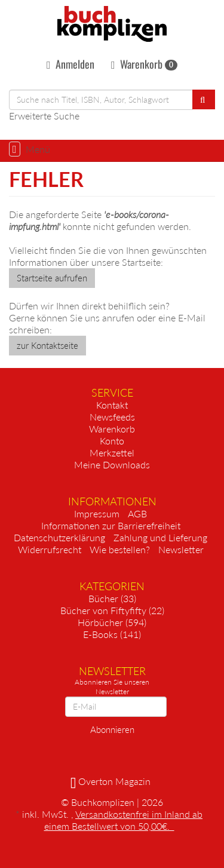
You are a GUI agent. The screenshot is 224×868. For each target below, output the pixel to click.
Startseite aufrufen (52, 278)
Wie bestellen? (120, 549)
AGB (137, 513)
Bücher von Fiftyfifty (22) (112, 610)
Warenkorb (144, 64)
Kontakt (112, 405)
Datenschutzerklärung (59, 537)
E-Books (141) (112, 634)
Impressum (97, 513)
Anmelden (70, 64)
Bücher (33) (112, 598)
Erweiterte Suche (44, 116)
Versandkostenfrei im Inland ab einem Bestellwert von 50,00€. (124, 820)
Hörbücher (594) (112, 622)
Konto (112, 441)
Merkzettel (112, 453)
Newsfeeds (112, 417)
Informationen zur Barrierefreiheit (111, 525)
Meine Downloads (112, 464)
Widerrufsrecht (50, 549)
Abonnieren (112, 729)
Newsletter (181, 549)
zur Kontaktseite (47, 345)
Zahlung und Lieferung (160, 537)
